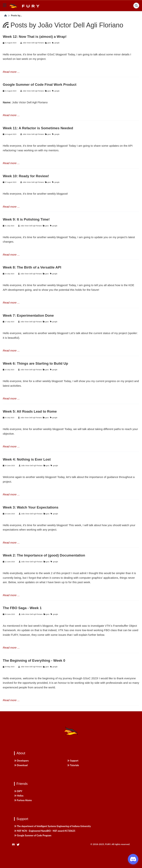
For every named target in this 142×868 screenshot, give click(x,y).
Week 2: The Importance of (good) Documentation (44, 555)
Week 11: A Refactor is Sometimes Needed (38, 128)
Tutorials (73, 765)
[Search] (136, 6)
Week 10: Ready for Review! (26, 176)
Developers (21, 761)
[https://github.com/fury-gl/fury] (14, 845)
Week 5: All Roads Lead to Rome (30, 411)
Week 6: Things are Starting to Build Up (35, 363)
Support (73, 761)
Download (21, 765)
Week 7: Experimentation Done (28, 315)
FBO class (110, 630)
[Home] (6, 16)
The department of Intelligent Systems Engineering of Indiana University (53, 826)
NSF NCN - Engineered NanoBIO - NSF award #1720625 (45, 831)
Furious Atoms (23, 800)
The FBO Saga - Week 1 (22, 608)
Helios (19, 796)
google (57, 43)
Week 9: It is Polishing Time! (26, 219)
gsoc (49, 43)
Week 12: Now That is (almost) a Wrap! (35, 37)
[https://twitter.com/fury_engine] (19, 845)
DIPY (18, 791)
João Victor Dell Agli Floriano (33, 43)
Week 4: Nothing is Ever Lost (27, 459)
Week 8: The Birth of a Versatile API (32, 267)
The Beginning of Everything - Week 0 (34, 660)
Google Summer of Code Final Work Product (40, 85)
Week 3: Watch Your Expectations (31, 507)
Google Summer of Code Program (33, 835)
